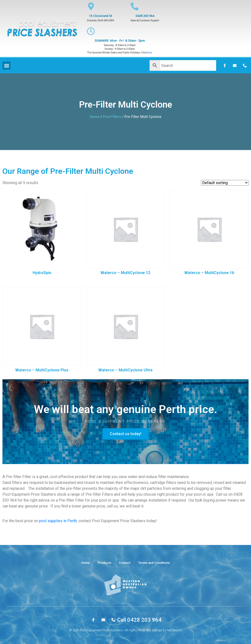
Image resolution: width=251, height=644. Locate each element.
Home (95, 117)
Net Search (175, 630)
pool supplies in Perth (58, 521)
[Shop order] (225, 183)
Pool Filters (112, 117)
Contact (125, 563)
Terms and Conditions (154, 563)
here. (150, 53)
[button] (126, 434)
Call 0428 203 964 (139, 620)
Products (104, 563)
